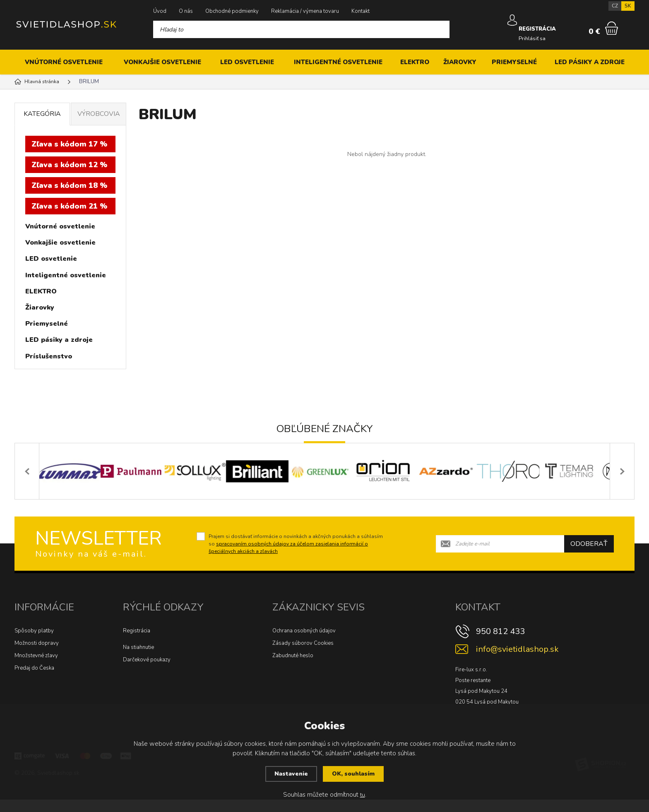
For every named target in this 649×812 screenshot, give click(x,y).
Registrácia (137, 643)
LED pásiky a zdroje (590, 62)
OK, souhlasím (354, 774)
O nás (186, 11)
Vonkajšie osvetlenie (162, 62)
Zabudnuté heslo (293, 668)
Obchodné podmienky (232, 11)
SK (628, 6)
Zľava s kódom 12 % (69, 165)
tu (362, 795)
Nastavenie (291, 774)
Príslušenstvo (49, 356)
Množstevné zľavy (36, 668)
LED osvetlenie (247, 62)
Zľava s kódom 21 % (69, 206)
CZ (615, 6)
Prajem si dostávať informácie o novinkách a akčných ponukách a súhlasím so (296, 556)
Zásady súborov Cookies (303, 656)
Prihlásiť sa (533, 33)
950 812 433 (500, 644)
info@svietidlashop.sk (517, 662)
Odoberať (589, 556)
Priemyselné (514, 62)
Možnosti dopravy (37, 656)
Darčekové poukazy (147, 672)
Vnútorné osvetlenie (64, 62)
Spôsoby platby (34, 643)
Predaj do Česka (34, 680)
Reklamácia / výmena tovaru (305, 11)
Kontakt (361, 11)
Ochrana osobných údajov (304, 643)
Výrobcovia (99, 114)
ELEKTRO (415, 62)
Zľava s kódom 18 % (69, 185)
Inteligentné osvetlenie (338, 62)
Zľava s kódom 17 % (69, 144)
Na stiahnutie (138, 660)
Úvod (160, 11)
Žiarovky (460, 62)
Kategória (42, 114)
